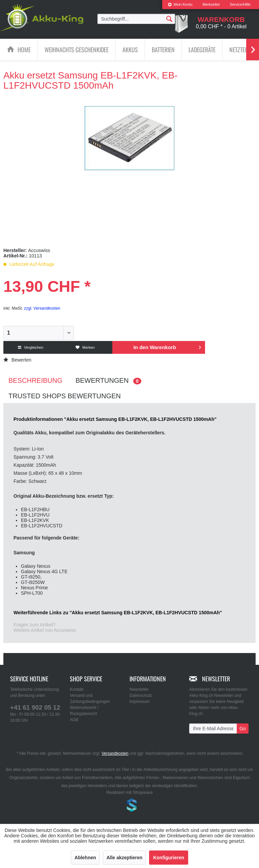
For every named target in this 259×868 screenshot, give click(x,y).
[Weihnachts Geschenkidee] (77, 50)
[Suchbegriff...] (136, 19)
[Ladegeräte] (202, 50)
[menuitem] (180, 5)
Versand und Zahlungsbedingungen (90, 699)
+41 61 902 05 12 (35, 707)
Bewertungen (108, 381)
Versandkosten (115, 753)
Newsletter (139, 689)
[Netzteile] (240, 50)
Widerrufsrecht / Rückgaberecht (84, 711)
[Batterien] (163, 50)
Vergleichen (31, 347)
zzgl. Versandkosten (42, 308)
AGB (74, 720)
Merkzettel (211, 4)
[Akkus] (130, 50)
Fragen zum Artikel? (35, 625)
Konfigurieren (169, 858)
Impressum (139, 702)
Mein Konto (180, 4)
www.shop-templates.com (129, 806)
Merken (85, 347)
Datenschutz (141, 695)
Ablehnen (85, 858)
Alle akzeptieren (125, 858)
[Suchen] (169, 19)
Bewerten (17, 360)
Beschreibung (35, 380)
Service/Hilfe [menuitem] (240, 4)
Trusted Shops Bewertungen (65, 396)
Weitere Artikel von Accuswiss (45, 630)
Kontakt (77, 689)
